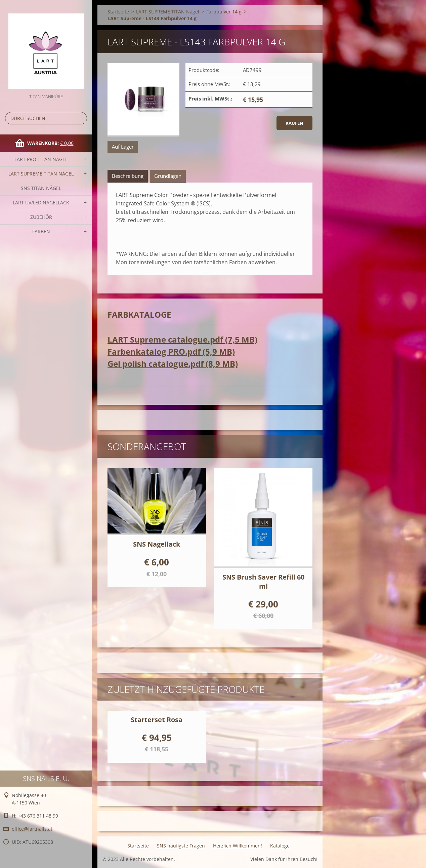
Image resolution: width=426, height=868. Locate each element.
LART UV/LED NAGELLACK (41, 203)
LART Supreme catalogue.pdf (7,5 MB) (182, 339)
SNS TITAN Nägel (41, 188)
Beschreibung (128, 176)
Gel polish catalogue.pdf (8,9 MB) (173, 364)
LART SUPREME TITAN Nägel (41, 174)
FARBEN (41, 231)
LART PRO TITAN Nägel (41, 159)
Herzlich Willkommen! (238, 846)
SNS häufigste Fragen (181, 846)
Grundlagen (168, 176)
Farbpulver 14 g (224, 12)
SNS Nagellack (157, 544)
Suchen (81, 118)
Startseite (118, 12)
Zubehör (41, 217)
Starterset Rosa (157, 720)
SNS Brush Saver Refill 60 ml (263, 582)
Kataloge (280, 846)
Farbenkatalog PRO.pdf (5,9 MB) (171, 351)
